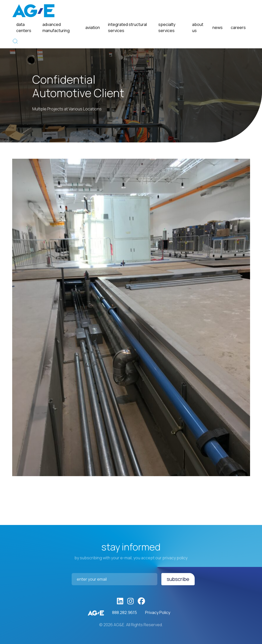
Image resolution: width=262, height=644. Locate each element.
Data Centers (24, 27)
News (218, 27)
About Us (198, 27)
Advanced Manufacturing (56, 27)
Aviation (93, 27)
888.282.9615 (125, 612)
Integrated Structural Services (127, 27)
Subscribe (178, 579)
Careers (238, 27)
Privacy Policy (158, 612)
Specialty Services (167, 27)
